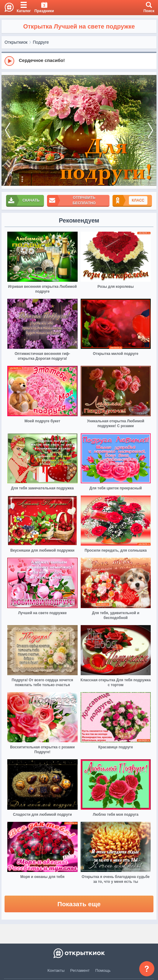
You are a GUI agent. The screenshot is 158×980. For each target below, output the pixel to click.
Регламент (80, 970)
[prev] (8, 130)
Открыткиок (16, 42)
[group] (79, 61)
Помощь (103, 970)
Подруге (41, 42)
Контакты (56, 970)
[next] (150, 130)
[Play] (9, 61)
